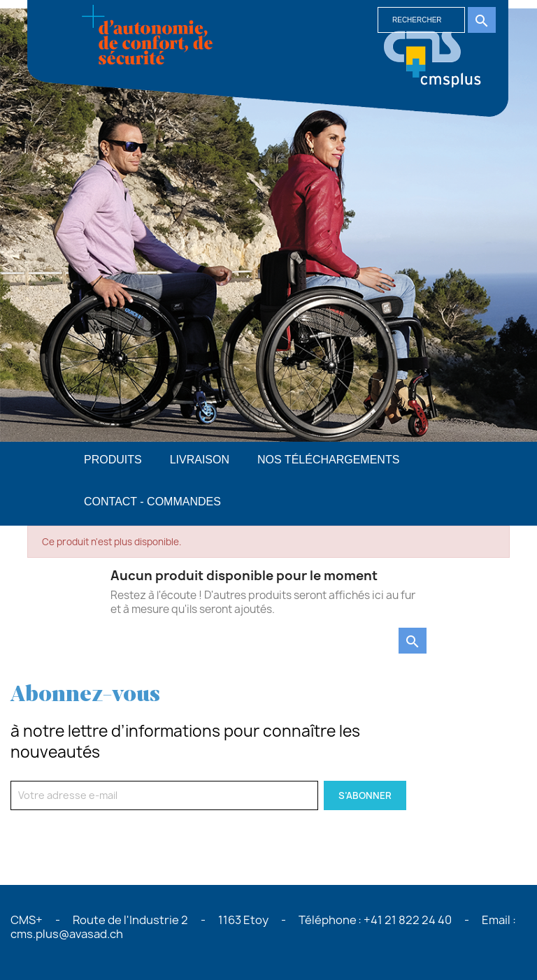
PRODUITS (113, 460)
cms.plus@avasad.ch (67, 934)
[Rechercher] (421, 20)
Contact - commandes (152, 502)
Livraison (200, 460)
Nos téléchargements (328, 460)
